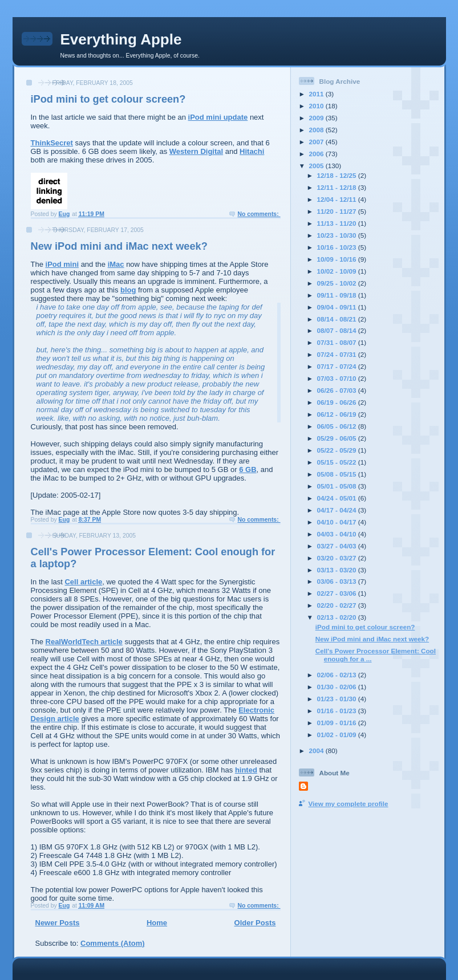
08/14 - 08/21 (338, 319)
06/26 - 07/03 (338, 390)
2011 (317, 94)
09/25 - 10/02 (338, 283)
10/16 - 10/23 (338, 247)
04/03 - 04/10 (338, 534)
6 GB (248, 469)
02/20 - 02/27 (338, 605)
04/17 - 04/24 (338, 510)
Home (157, 923)
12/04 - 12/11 (338, 199)
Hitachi (252, 151)
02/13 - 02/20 (338, 617)
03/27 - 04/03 (338, 546)
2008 (317, 130)
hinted (246, 770)
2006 (317, 154)
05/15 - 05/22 (338, 462)
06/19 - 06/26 (338, 402)
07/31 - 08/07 (338, 342)
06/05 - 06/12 (338, 426)
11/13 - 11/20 (338, 223)
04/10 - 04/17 (338, 522)
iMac (116, 264)
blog (128, 290)
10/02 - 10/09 (338, 271)
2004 (317, 751)
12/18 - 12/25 (338, 175)
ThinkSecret (52, 143)
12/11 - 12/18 (338, 187)
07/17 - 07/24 (338, 366)
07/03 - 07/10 (338, 378)
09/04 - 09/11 (338, 307)
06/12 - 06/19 (338, 414)
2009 (317, 118)
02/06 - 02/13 (338, 675)
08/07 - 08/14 (338, 330)
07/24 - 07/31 (338, 354)
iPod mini (62, 264)
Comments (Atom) (113, 943)
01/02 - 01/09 (338, 735)
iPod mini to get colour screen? (108, 99)
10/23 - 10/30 (338, 235)
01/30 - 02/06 (338, 687)
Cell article (83, 582)
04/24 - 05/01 (338, 498)
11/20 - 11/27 (338, 211)
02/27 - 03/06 (338, 593)
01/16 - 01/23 (338, 711)
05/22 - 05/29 (338, 450)
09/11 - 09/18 (338, 295)
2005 (317, 166)
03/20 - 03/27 (338, 558)
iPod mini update (218, 117)
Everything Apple (121, 39)
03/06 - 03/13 (338, 581)
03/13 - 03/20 (338, 570)
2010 (317, 106)
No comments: (259, 214)
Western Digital (196, 151)
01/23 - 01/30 (338, 699)
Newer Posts (58, 923)
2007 (317, 142)
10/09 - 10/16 (338, 259)
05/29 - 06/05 (338, 438)
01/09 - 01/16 (338, 723)
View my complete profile (348, 804)
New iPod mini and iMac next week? (119, 246)
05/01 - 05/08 (338, 486)
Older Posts (255, 923)
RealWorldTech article (84, 642)
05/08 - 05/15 (338, 474)
